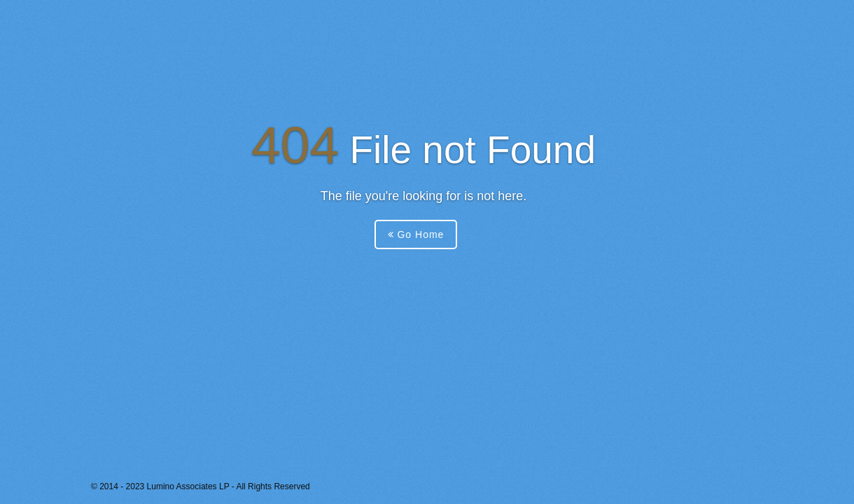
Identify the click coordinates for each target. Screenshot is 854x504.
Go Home (416, 234)
